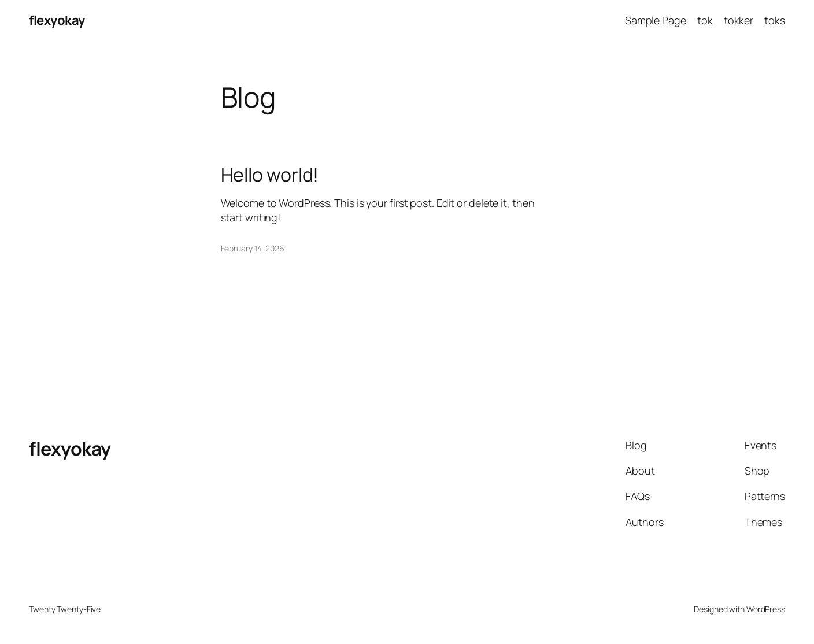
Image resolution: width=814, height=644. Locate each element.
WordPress (766, 609)
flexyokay (57, 20)
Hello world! (270, 175)
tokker (739, 20)
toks (775, 20)
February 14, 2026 (253, 248)
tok (705, 20)
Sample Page (656, 20)
